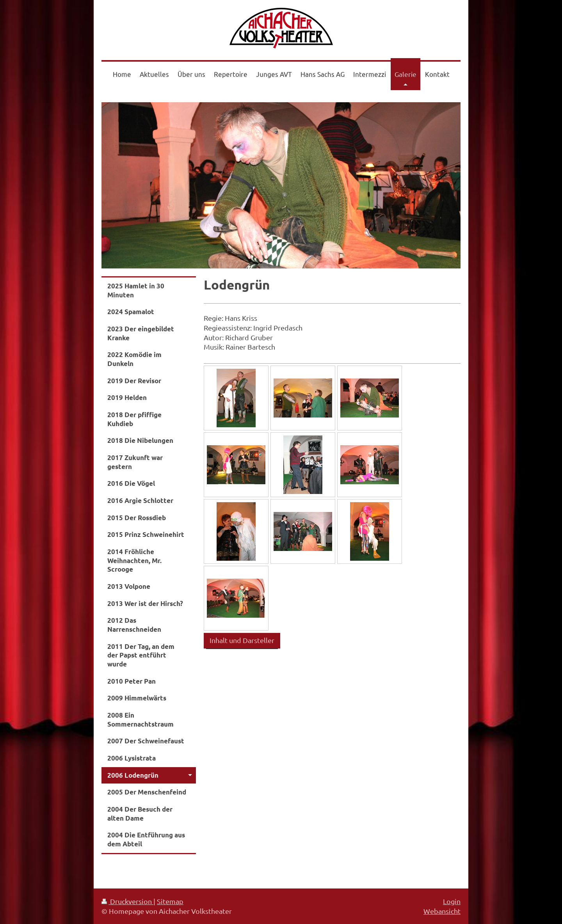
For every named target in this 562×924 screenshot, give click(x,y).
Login (452, 901)
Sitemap (170, 901)
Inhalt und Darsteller (242, 640)
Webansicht (442, 911)
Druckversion (127, 901)
